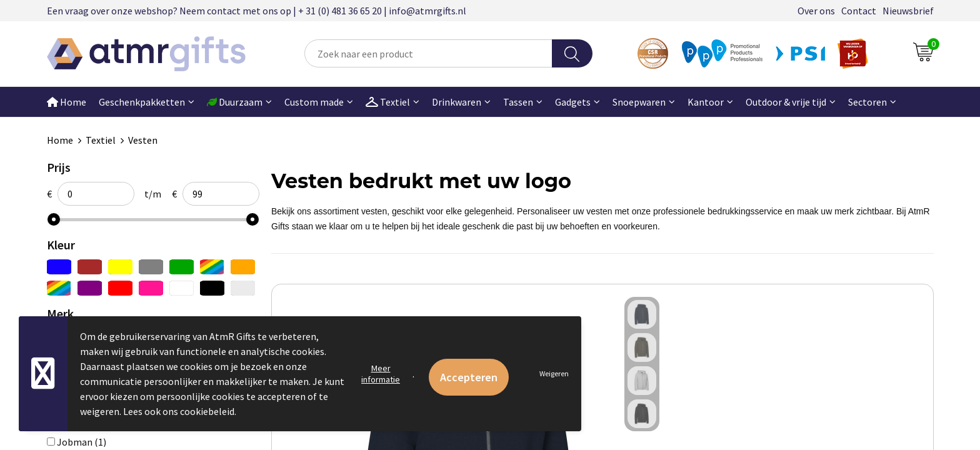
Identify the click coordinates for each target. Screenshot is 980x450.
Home (67, 102)
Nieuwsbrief (908, 11)
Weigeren (554, 373)
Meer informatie (381, 374)
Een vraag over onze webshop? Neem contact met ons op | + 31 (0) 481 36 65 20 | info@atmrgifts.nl (257, 11)
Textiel (101, 140)
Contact (859, 11)
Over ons (816, 11)
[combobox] (428, 53)
